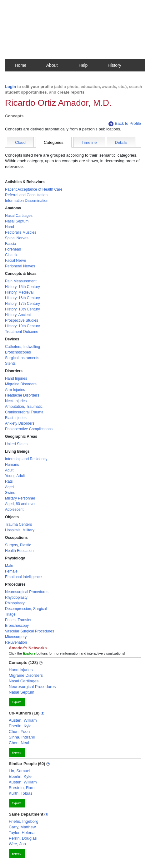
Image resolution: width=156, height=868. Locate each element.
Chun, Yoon (19, 731)
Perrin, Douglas (23, 838)
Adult (9, 470)
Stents (10, 363)
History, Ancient (18, 315)
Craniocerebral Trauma (24, 412)
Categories (54, 142)
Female (11, 571)
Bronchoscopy (17, 626)
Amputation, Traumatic (24, 407)
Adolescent (14, 510)
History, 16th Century (23, 298)
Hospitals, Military (20, 530)
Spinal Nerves (17, 238)
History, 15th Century (23, 287)
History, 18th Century (23, 309)
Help (83, 65)
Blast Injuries (16, 418)
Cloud (20, 142)
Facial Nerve (15, 261)
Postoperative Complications (29, 429)
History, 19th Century (23, 326)
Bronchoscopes (18, 352)
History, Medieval (19, 292)
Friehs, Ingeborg (24, 821)
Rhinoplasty (15, 603)
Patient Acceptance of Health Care (34, 189)
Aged (9, 487)
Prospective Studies (22, 320)
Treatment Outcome (22, 332)
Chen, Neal (19, 743)
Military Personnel (20, 498)
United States (16, 444)
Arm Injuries (15, 390)
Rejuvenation (16, 642)
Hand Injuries (16, 378)
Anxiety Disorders (20, 423)
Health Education (19, 551)
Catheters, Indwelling (23, 347)
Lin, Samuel (20, 771)
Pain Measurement (21, 281)
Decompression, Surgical (26, 609)
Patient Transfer (18, 620)
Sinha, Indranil (22, 737)
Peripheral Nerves (20, 266)
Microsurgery (16, 637)
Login (10, 87)
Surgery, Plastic (18, 545)
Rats (9, 481)
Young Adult (15, 476)
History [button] (114, 65)
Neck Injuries (16, 401)
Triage (10, 614)
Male (9, 566)
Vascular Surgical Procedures (30, 631)
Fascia (10, 244)
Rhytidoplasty (16, 597)
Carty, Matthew (22, 827)
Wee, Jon (17, 844)
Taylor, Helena (22, 833)
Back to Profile (125, 124)
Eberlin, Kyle (20, 726)
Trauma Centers (18, 524)
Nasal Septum (17, 221)
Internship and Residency (26, 459)
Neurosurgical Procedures (27, 592)
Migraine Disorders (21, 384)
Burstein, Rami (22, 788)
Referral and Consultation (26, 195)
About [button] (52, 65)
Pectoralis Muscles (21, 232)
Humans (12, 465)
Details (121, 142)
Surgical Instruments (22, 358)
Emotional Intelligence (23, 577)
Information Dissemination (27, 201)
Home (20, 65)
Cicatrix (11, 255)
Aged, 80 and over (20, 504)
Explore (17, 702)
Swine (10, 493)
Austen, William (23, 720)
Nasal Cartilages (19, 216)
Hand (10, 227)
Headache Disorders (22, 395)
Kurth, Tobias (21, 793)
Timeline (89, 142)
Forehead (13, 249)
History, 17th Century (23, 304)
